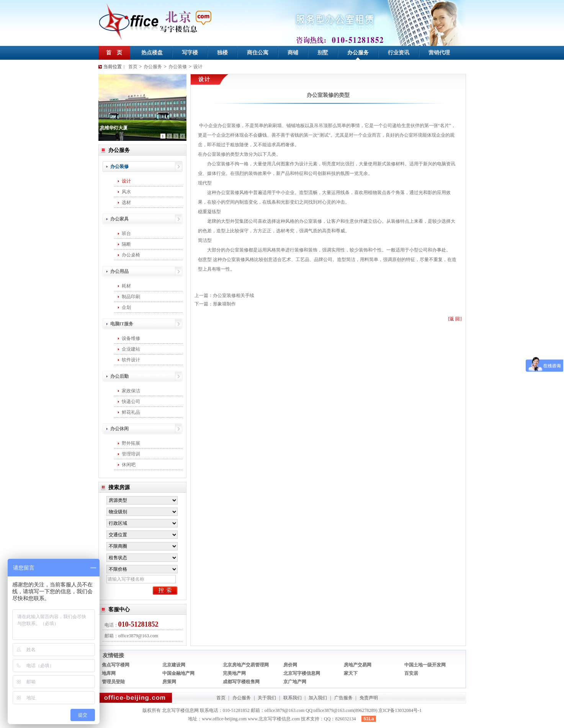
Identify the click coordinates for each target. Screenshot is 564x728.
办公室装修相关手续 (234, 295)
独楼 (222, 53)
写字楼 (190, 53)
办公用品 (119, 271)
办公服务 (358, 53)
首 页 (114, 53)
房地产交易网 (358, 665)
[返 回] (455, 319)
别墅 (323, 53)
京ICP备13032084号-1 (400, 710)
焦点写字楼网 (116, 665)
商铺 (293, 53)
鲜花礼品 (131, 412)
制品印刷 (131, 297)
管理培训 (131, 454)
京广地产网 (295, 682)
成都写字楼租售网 (241, 682)
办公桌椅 (131, 255)
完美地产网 (234, 673)
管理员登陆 (113, 682)
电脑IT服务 (122, 324)
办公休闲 (119, 429)
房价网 (290, 665)
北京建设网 (174, 665)
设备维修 (131, 338)
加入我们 (318, 698)
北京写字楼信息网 (302, 673)
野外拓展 (131, 443)
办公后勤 (119, 376)
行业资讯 (399, 53)
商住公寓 (258, 53)
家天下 (351, 673)
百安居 (411, 673)
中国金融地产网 (178, 673)
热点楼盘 (152, 53)
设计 (198, 67)
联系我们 (293, 698)
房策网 (169, 682)
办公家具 (119, 219)
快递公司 (131, 402)
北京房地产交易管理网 (246, 665)
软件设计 (131, 360)
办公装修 (178, 67)
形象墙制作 (224, 304)
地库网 (109, 673)
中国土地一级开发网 (425, 665)
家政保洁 (131, 391)
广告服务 (343, 698)
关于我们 (267, 698)
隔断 (126, 244)
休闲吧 (129, 465)
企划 (126, 307)
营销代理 (439, 53)
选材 (126, 202)
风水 (126, 192)
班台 (126, 233)
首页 (133, 67)
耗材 (126, 286)
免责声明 (369, 698)
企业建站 (131, 349)
